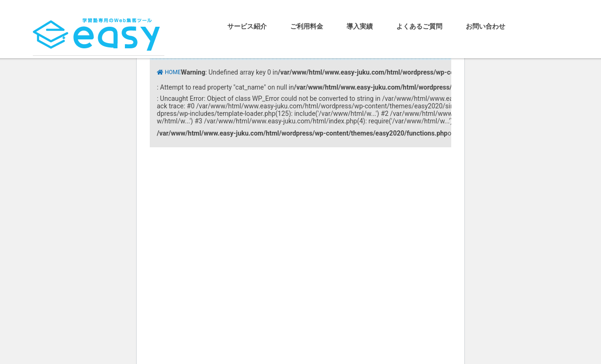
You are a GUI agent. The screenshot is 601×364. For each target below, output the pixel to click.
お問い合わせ (485, 26)
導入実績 (360, 26)
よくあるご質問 (419, 26)
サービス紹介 (247, 26)
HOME (173, 72)
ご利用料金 (307, 26)
